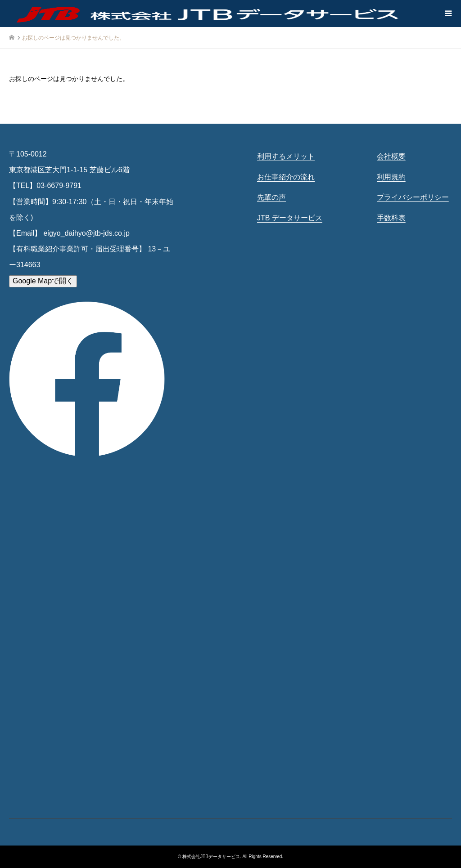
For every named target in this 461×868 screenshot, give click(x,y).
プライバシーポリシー (413, 197)
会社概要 (391, 156)
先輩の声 (271, 197)
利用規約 (391, 177)
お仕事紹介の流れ (286, 177)
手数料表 (391, 218)
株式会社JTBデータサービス (211, 857)
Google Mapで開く (43, 281)
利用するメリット (286, 156)
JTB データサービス (290, 218)
